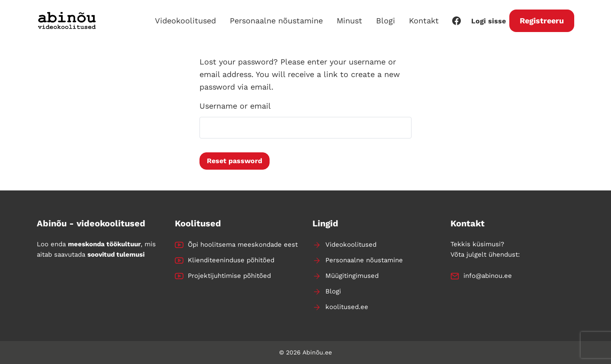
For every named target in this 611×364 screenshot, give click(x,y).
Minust (349, 21)
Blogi (386, 21)
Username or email (235, 106)
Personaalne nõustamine (276, 21)
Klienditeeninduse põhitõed (231, 260)
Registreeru (542, 21)
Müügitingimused (352, 276)
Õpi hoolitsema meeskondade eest (243, 245)
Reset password (235, 161)
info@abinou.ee (488, 276)
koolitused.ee (347, 307)
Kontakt (424, 21)
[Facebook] (457, 21)
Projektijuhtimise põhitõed (229, 276)
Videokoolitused (185, 21)
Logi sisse (489, 21)
